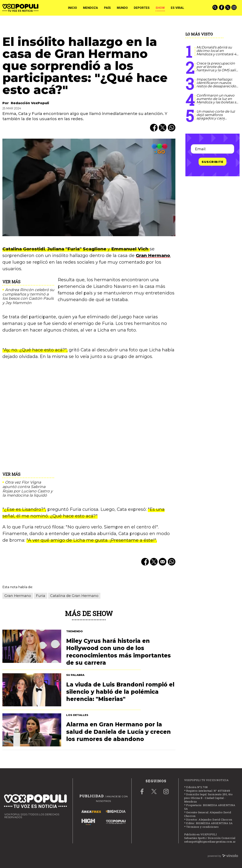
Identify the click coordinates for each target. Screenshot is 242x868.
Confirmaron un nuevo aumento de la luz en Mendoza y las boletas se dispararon (217, 100)
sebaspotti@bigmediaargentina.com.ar (210, 842)
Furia (41, 596)
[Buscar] (215, 8)
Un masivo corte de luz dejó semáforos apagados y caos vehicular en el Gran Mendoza (216, 118)
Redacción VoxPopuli (30, 103)
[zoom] (89, 187)
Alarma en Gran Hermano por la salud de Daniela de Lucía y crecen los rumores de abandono (118, 732)
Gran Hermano (153, 256)
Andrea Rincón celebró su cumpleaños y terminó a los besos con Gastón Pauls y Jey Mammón (28, 296)
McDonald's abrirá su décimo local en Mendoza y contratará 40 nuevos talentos (217, 52)
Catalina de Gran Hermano (74, 596)
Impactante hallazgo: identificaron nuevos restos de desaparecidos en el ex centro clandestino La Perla (217, 86)
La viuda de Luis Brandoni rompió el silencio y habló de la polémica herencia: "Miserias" (120, 692)
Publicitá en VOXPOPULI (201, 834)
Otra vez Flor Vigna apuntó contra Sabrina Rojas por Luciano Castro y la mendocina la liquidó (27, 489)
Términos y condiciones (202, 827)
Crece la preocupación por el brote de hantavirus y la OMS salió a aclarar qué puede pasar (217, 70)
